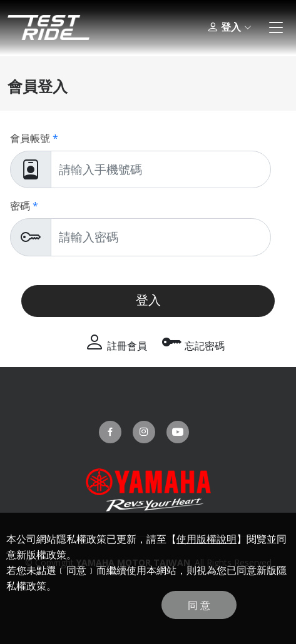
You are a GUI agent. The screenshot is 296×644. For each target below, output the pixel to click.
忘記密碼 (193, 346)
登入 (229, 28)
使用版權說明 (207, 539)
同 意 (199, 605)
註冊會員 (116, 346)
